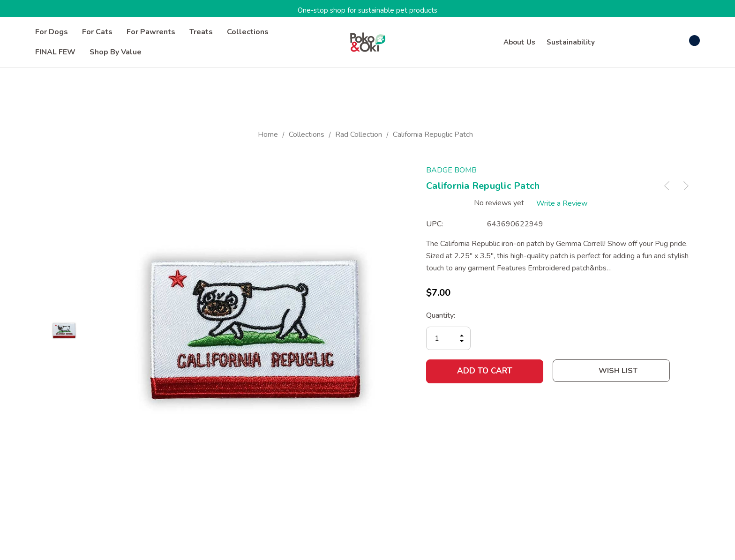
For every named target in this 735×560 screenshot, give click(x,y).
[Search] (613, 40)
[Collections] (248, 32)
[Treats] (201, 32)
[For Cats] (97, 32)
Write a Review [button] (563, 203)
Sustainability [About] (571, 42)
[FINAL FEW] (55, 52)
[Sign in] (635, 42)
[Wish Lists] (657, 41)
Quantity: (441, 315)
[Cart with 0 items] (684, 40)
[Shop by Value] (116, 52)
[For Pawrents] (151, 32)
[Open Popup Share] (684, 371)
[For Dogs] (52, 32)
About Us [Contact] (519, 42)
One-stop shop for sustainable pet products (367, 10)
